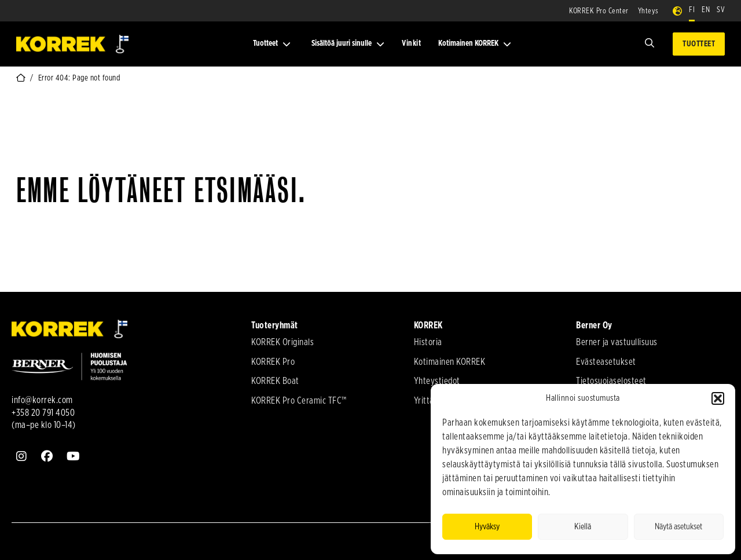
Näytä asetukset (678, 527)
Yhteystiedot (437, 381)
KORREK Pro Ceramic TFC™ (299, 401)
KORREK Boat (275, 381)
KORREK (428, 325)
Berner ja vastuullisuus (617, 342)
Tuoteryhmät (275, 325)
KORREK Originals (283, 342)
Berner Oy (594, 325)
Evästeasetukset (606, 362)
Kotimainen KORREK (475, 44)
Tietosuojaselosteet (611, 381)
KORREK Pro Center (599, 11)
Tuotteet (272, 44)
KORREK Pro (273, 362)
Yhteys (648, 11)
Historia (428, 342)
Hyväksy (487, 527)
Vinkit (411, 43)
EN (706, 10)
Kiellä (583, 527)
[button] (718, 398)
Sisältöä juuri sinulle (348, 44)
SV (721, 10)
